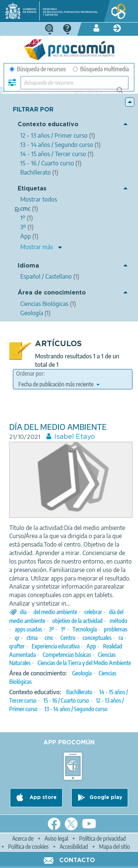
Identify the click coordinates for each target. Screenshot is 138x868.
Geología (82, 673)
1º (63, 629)
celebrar (93, 612)
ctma (32, 638)
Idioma (28, 266)
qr (17, 638)
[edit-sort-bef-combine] (59, 384)
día (23, 612)
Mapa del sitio (114, 847)
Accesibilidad (74, 847)
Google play (106, 798)
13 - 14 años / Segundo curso (76, 709)
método (118, 621)
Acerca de (23, 838)
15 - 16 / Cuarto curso (66, 700)
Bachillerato (79, 692)
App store (42, 798)
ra (121, 638)
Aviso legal (56, 838)
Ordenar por (30, 373)
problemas (116, 629)
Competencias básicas (67, 655)
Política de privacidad (102, 838)
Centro (68, 638)
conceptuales (97, 638)
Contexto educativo (48, 125)
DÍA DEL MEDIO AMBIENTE (58, 427)
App (91, 646)
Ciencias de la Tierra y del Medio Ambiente (84, 663)
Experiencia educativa (56, 646)
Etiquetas (32, 189)
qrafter (17, 646)
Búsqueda (124, 93)
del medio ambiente (55, 612)
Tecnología (85, 629)
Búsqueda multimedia (101, 69)
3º (52, 629)
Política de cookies (28, 847)
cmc (49, 638)
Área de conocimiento (52, 293)
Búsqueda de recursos (38, 69)
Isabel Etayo (75, 437)
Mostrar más (37, 247)
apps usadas (28, 629)
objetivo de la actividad (77, 621)
